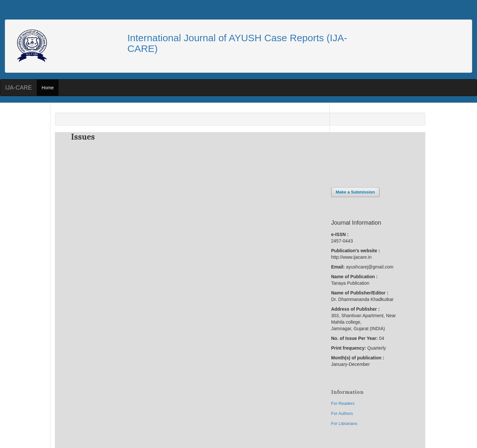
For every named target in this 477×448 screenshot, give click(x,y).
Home (48, 88)
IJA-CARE (19, 88)
